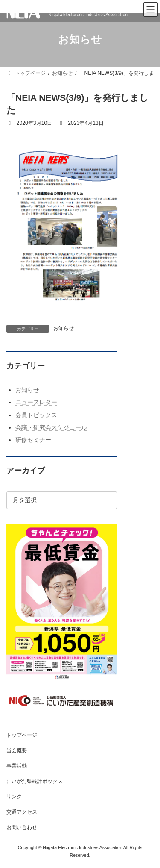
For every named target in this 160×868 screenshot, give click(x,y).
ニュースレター (36, 402)
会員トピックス (36, 415)
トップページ (22, 735)
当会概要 (17, 750)
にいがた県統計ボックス (35, 781)
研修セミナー (33, 440)
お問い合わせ (22, 827)
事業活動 (17, 766)
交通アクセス (22, 812)
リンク (14, 797)
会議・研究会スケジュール (51, 427)
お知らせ (64, 328)
